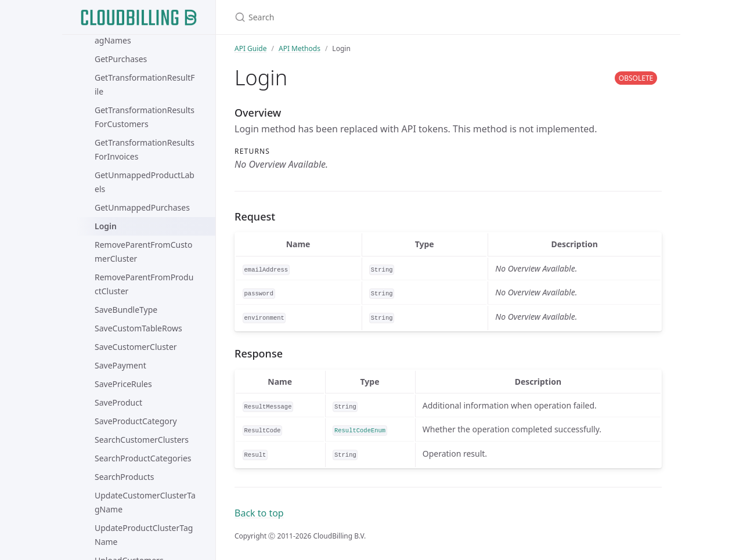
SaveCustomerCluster (136, 347)
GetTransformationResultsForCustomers (145, 117)
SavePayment (120, 365)
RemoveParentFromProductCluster (144, 284)
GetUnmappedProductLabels (145, 182)
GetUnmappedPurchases (142, 207)
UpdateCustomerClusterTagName (145, 502)
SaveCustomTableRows (138, 328)
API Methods (300, 48)
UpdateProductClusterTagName (144, 535)
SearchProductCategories (143, 458)
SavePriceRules (123, 384)
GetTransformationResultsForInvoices (145, 149)
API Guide (251, 48)
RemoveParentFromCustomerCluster (143, 252)
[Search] (371, 17)
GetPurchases (121, 59)
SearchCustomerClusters (142, 440)
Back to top (259, 513)
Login (106, 226)
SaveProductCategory (136, 421)
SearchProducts (125, 477)
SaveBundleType (126, 310)
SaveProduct (118, 402)
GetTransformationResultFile (145, 84)
